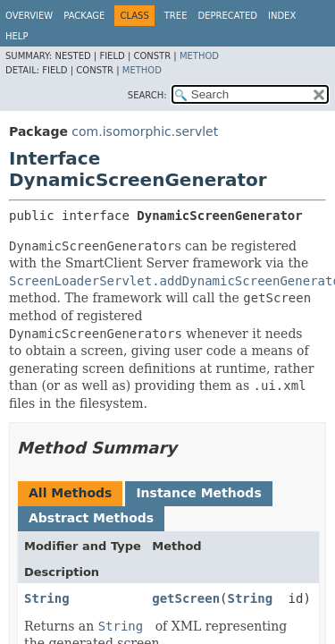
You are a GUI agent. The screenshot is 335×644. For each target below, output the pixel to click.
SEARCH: (147, 95)
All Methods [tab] (70, 493)
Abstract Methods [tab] (91, 518)
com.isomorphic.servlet (145, 131)
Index (282, 16)
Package (84, 16)
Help (17, 36)
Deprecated (227, 16)
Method (199, 56)
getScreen (186, 598)
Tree (176, 16)
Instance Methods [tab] (198, 493)
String (47, 598)
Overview (29, 16)
